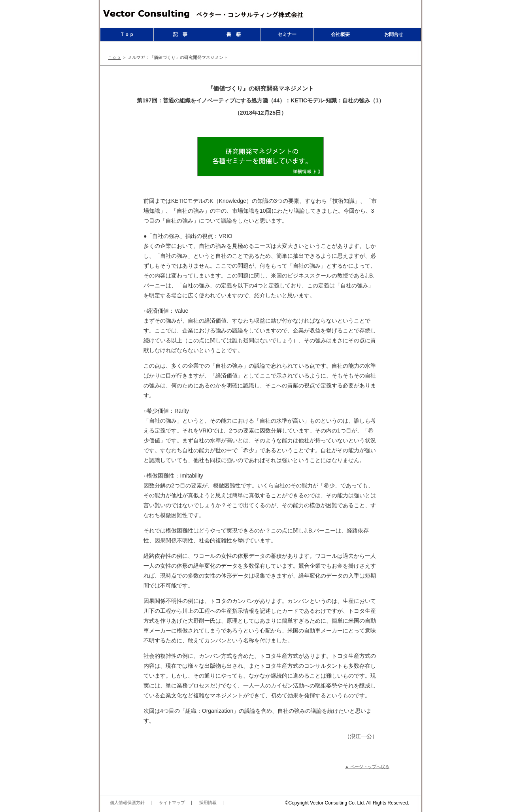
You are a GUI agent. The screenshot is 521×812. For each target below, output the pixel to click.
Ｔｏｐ (127, 34)
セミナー (287, 34)
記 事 (180, 34)
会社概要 (340, 34)
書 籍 (234, 34)
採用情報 (208, 803)
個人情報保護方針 (127, 803)
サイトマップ (172, 803)
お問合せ (394, 34)
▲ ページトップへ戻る (367, 767)
